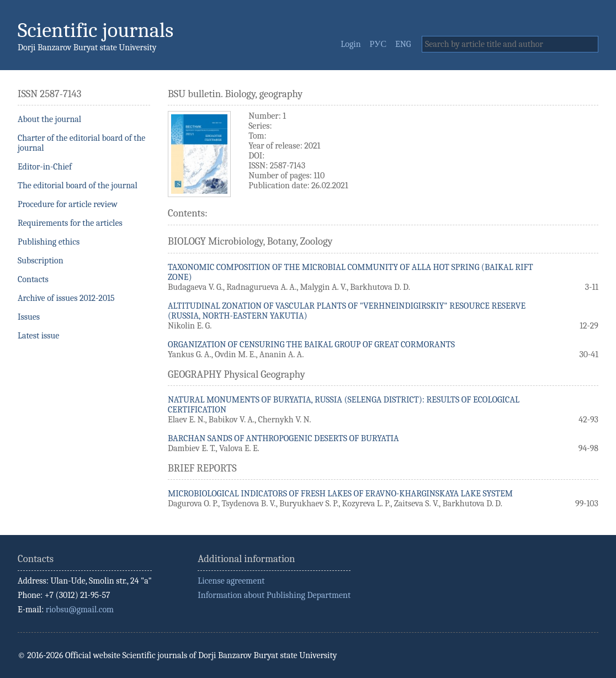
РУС (378, 44)
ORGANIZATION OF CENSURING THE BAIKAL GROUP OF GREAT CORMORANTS (311, 345)
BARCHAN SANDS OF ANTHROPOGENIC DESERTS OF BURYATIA (283, 438)
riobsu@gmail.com (80, 610)
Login (351, 44)
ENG (403, 44)
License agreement (231, 581)
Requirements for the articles (70, 223)
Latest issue (38, 336)
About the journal (49, 119)
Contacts (33, 279)
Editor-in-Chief (45, 167)
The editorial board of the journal (78, 186)
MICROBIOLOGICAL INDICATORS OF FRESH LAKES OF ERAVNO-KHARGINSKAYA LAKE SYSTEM (340, 494)
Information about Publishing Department (274, 595)
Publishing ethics (49, 242)
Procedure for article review (68, 204)
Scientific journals (95, 30)
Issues (29, 317)
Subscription (41, 261)
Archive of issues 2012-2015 (66, 298)
